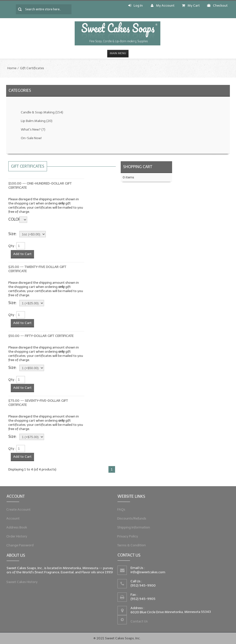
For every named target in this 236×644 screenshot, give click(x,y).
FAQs (122, 510)
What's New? (33, 129)
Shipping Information (134, 527)
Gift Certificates (32, 68)
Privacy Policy (128, 536)
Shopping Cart (138, 167)
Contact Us (139, 621)
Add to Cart (22, 254)
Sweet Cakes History (23, 582)
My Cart (191, 6)
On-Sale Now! (31, 138)
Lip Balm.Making (37, 121)
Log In (136, 6)
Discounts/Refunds (132, 518)
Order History (17, 536)
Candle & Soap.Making (42, 112)
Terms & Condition (132, 545)
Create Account (19, 510)
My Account (163, 6)
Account (14, 518)
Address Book (17, 527)
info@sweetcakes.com (148, 572)
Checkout (217, 6)
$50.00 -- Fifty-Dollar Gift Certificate (41, 336)
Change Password (21, 545)
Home (12, 68)
